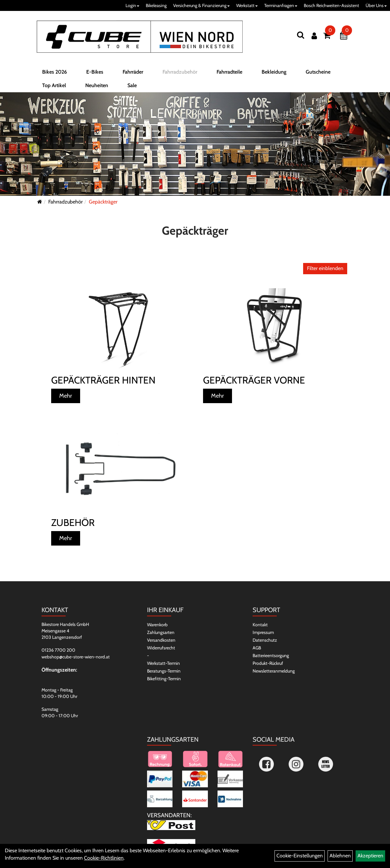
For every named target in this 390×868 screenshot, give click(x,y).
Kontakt (260, 625)
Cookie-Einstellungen (300, 856)
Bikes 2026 (55, 72)
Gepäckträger (103, 202)
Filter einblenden (325, 268)
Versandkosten (161, 640)
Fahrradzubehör (180, 72)
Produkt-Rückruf (268, 663)
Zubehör (73, 523)
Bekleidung (274, 72)
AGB (257, 648)
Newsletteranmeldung (274, 671)
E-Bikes (95, 72)
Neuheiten (97, 85)
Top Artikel (54, 85)
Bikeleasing (156, 5)
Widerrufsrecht (161, 648)
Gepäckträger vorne (254, 380)
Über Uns (376, 5)
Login (132, 5)
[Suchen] (301, 35)
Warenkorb (157, 625)
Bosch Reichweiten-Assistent (331, 5)
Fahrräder (133, 72)
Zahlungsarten (161, 632)
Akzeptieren (370, 856)
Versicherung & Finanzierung (201, 5)
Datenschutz (265, 640)
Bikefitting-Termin (164, 679)
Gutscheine (318, 72)
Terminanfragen (281, 5)
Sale (132, 85)
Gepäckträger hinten (103, 380)
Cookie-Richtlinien (104, 858)
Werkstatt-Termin (163, 663)
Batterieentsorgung (271, 656)
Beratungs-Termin (164, 671)
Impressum (263, 632)
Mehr (66, 396)
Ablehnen (340, 856)
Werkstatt (247, 5)
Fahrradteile (229, 72)
